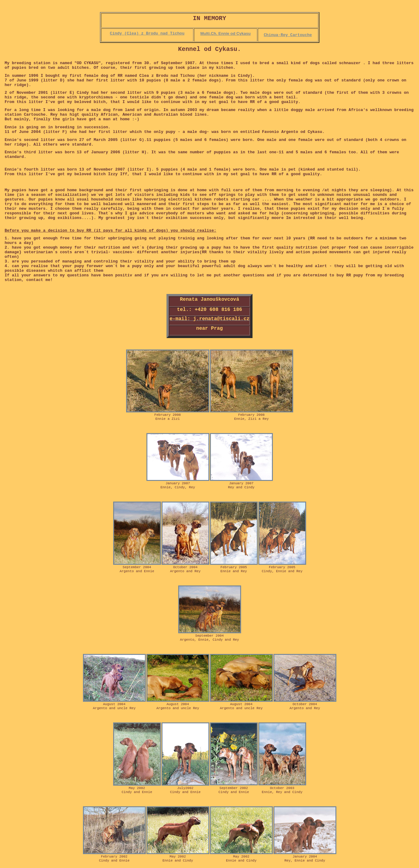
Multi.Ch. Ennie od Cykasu (226, 33)
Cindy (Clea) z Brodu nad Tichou (147, 33)
